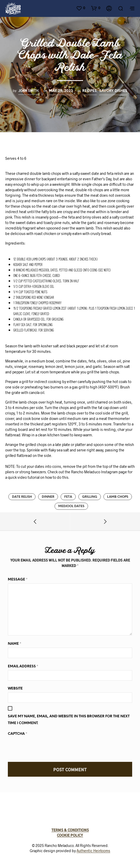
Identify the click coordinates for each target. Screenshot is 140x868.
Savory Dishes (113, 91)
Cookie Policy (70, 835)
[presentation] (48, 748)
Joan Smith (28, 91)
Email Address (23, 666)
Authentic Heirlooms (93, 851)
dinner (48, 497)
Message (18, 579)
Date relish (22, 497)
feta (68, 497)
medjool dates (71, 506)
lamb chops (118, 497)
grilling (90, 497)
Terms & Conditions (70, 830)
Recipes (89, 91)
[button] (81, 8)
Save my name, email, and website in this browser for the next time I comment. (69, 720)
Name (14, 643)
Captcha (17, 733)
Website (15, 689)
